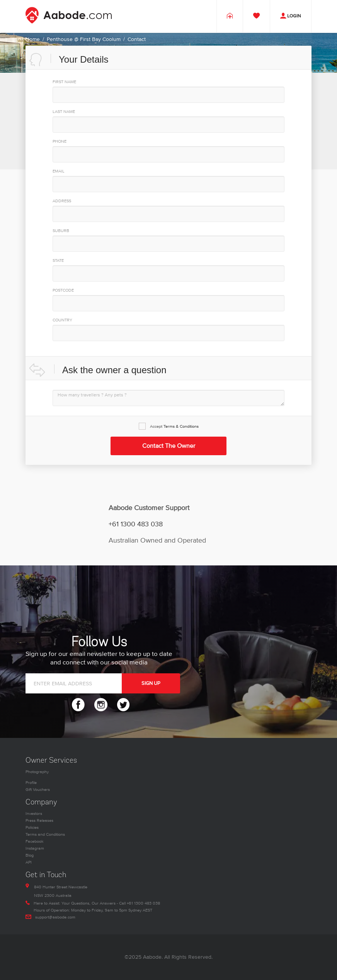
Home (33, 39)
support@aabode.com (55, 917)
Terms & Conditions (181, 426)
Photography (37, 772)
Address (62, 201)
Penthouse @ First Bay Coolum (84, 39)
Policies (32, 827)
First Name (64, 82)
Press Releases (39, 820)
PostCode (63, 290)
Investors (34, 814)
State (58, 260)
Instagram (35, 848)
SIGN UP (151, 683)
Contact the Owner (169, 446)
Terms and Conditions (45, 834)
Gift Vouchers (38, 790)
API (29, 862)
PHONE (60, 141)
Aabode (152, 957)
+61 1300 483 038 (136, 524)
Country (62, 320)
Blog (30, 855)
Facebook (35, 841)
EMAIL (59, 171)
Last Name (64, 112)
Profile (31, 783)
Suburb (61, 231)
